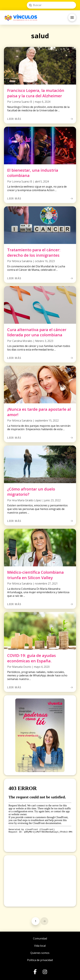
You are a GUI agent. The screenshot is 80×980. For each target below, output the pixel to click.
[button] (72, 17)
